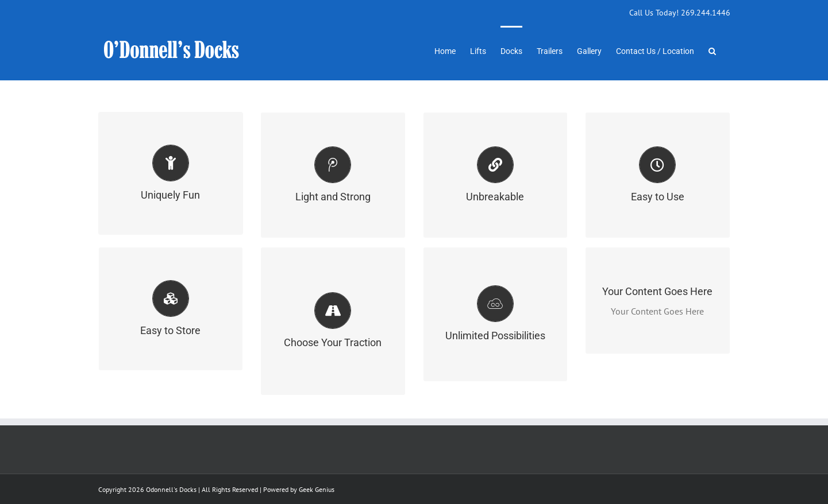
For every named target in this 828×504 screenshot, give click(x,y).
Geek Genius (317, 489)
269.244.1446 (706, 13)
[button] (712, 50)
